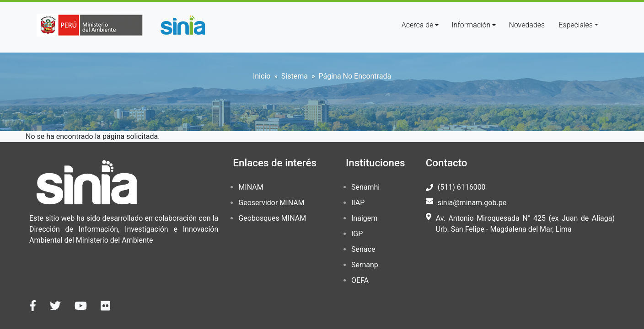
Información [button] (471, 25)
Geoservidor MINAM (271, 203)
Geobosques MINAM (272, 218)
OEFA (360, 280)
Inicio (262, 76)
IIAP (358, 203)
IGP (357, 234)
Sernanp (365, 265)
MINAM (251, 187)
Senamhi (365, 187)
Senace (363, 249)
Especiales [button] (576, 25)
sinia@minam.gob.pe (472, 203)
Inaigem (364, 218)
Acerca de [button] (418, 25)
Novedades (527, 25)
